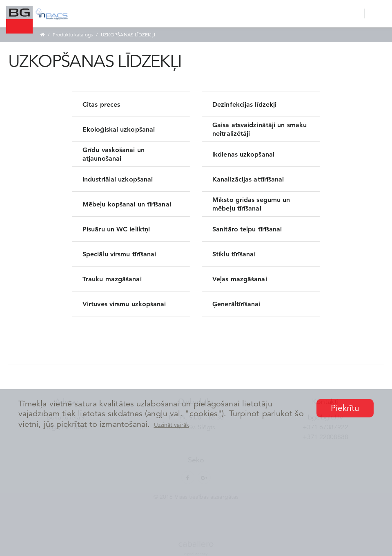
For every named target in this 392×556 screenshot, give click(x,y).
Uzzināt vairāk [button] (171, 425)
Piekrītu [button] (345, 408)
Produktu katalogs (73, 35)
